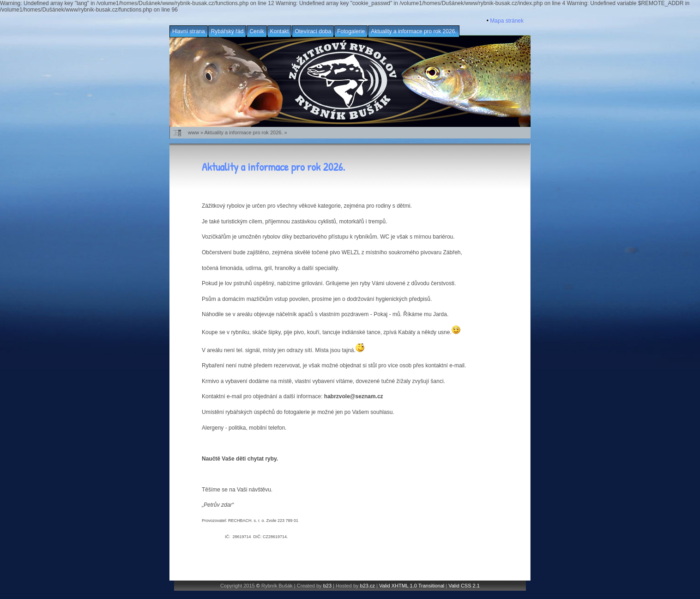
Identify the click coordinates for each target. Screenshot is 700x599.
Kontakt (280, 31)
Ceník (256, 31)
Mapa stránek (507, 21)
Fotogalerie (351, 31)
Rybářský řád (227, 31)
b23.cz (368, 586)
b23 (327, 586)
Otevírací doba (313, 31)
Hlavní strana (189, 31)
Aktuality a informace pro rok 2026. (413, 31)
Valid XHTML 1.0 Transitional (412, 586)
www (193, 132)
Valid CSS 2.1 (464, 586)
